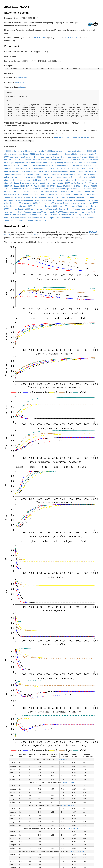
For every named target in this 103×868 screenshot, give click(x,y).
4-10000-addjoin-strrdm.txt (83, 171)
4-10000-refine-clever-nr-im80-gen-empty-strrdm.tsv (45, 197)
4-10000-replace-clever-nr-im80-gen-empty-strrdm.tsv (45, 209)
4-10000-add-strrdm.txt (69, 159)
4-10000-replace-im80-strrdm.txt (82, 217)
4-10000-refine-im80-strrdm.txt (63, 206)
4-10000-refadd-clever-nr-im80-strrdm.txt (36, 191)
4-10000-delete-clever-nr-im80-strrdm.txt (29, 180)
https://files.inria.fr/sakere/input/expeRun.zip (72, 138)
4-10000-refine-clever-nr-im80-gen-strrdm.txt (73, 200)
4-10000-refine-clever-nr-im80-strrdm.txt (46, 203)
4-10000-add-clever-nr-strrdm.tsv (47, 156)
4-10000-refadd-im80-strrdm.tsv (33, 194)
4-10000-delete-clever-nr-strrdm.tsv (60, 180)
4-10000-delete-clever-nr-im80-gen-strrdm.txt (52, 177)
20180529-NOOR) (68, 782)
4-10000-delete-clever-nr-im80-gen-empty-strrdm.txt (66, 174)
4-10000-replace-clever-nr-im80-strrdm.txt (54, 214)
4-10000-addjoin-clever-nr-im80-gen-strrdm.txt (35, 165)
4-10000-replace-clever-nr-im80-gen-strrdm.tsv (37, 211)
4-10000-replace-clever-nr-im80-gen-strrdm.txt (75, 211)
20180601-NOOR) (77, 851)
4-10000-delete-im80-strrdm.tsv (25, 183)
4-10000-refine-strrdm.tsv (86, 206)
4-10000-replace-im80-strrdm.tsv (55, 217)
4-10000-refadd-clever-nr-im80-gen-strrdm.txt (60, 188)
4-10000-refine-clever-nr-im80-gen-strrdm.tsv (36, 200)
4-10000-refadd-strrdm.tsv (82, 194)
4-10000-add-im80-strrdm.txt (29, 159)
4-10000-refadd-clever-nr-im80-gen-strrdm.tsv (23, 188)
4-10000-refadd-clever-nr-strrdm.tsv (67, 191)
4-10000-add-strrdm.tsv (50, 159)
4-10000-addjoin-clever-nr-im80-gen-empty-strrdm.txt (50, 162)
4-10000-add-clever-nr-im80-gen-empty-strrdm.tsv (24, 151)
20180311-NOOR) (68, 805)
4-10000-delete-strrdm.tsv (74, 183)
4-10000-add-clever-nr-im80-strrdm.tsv (79, 154)
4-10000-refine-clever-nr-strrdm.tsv (77, 203)
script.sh (21, 87)
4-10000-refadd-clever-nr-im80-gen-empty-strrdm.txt (76, 185)
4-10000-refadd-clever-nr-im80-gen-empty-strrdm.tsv (34, 185)
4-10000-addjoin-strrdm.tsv (61, 171)
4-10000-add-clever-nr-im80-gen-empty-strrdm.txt (65, 151)
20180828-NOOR (39, 38)
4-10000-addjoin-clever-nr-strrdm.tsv (46, 168)
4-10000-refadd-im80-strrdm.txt (59, 194)
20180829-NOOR (39, 234)
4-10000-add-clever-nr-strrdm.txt (74, 156)
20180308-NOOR (71, 38)
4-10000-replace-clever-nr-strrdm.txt (27, 217)
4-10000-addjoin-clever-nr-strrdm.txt (75, 168)
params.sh (19, 82)
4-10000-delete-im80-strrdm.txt (51, 183)
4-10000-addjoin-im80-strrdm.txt (37, 171)
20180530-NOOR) (72, 828)
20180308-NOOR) (63, 759)
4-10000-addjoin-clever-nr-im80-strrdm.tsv (71, 165)
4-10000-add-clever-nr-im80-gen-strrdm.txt (46, 154)
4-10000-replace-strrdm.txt (36, 220)
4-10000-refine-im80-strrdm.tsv (38, 206)
